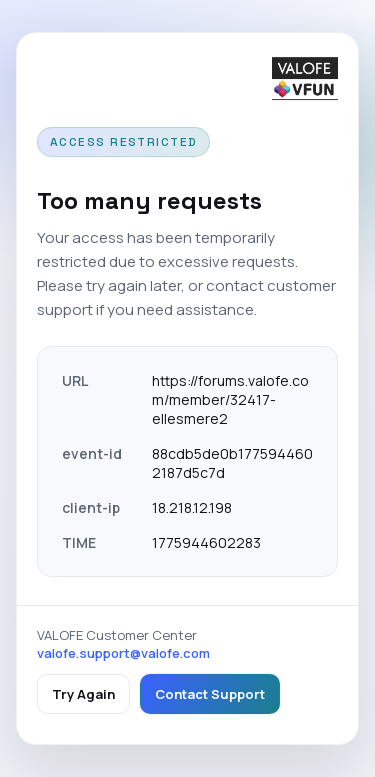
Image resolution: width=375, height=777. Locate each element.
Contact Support (210, 694)
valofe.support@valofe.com (123, 653)
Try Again (83, 694)
